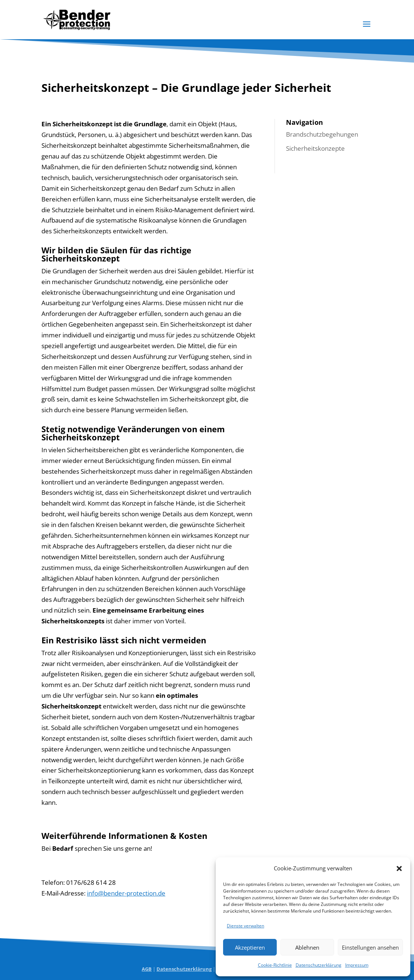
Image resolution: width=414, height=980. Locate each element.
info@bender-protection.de (126, 893)
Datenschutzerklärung (319, 965)
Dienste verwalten (245, 926)
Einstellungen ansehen (370, 947)
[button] (399, 869)
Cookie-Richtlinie (275, 965)
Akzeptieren (250, 947)
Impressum (357, 965)
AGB (147, 969)
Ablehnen (307, 947)
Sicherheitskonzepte (315, 148)
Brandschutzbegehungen (322, 134)
